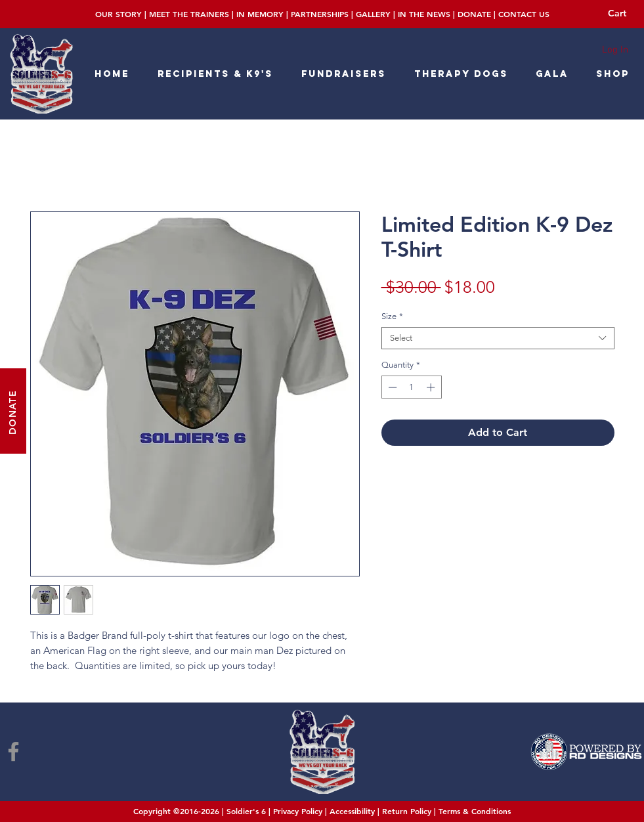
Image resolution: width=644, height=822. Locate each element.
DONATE (474, 14)
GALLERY (373, 14)
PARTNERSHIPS (320, 14)
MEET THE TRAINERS (189, 14)
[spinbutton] (411, 387)
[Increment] (432, 387)
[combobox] (498, 338)
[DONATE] (13, 411)
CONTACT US (524, 14)
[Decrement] (391, 387)
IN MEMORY (260, 14)
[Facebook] (13, 751)
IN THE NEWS (424, 14)
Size (392, 316)
